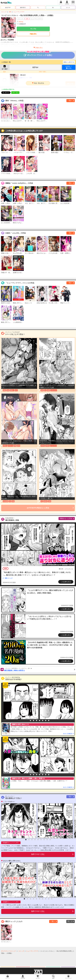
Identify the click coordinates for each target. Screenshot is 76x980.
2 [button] (30, 721)
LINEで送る (15, 93)
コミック (4, 12)
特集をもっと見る (66, 518)
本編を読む (33, 34)
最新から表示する (69, 62)
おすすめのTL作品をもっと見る (38, 508)
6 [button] (43, 721)
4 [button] (37, 721)
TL (38, 8)
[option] (20, 702)
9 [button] (50, 840)
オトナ (68, 8)
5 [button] (40, 721)
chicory (21, 22)
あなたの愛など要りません (12, 861)
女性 (10, 12)
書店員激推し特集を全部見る (40, 669)
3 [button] (34, 721)
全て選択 (5, 69)
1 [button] (27, 721)
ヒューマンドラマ (19, 12)
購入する (69, 67)
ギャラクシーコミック (8, 951)
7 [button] (46, 721)
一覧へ (70, 101)
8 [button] (49, 721)
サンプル (33, 29)
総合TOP (8, 8)
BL (53, 8)
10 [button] (52, 899)
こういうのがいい (9, 802)
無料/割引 (23, 8)
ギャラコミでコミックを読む (38, 54)
